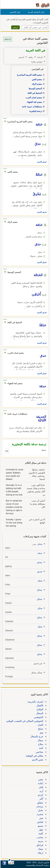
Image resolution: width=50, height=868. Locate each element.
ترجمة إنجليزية (35, 111)
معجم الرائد (37, 84)
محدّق (39, 590)
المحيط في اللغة (34, 93)
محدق (39, 562)
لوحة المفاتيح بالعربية (36, 12)
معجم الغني (36, 79)
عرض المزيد (41, 162)
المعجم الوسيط (35, 88)
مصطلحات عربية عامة (32, 107)
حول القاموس (15, 12)
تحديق (39, 572)
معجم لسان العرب (33, 98)
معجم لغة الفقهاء (34, 102)
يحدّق (40, 581)
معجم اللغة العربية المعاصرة (29, 75)
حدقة (40, 553)
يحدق (40, 544)
